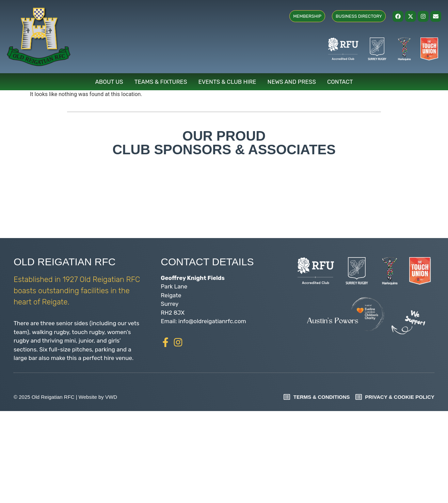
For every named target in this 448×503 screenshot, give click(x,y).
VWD (111, 397)
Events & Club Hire (227, 82)
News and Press (292, 82)
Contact (340, 82)
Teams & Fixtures (161, 82)
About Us (109, 82)
